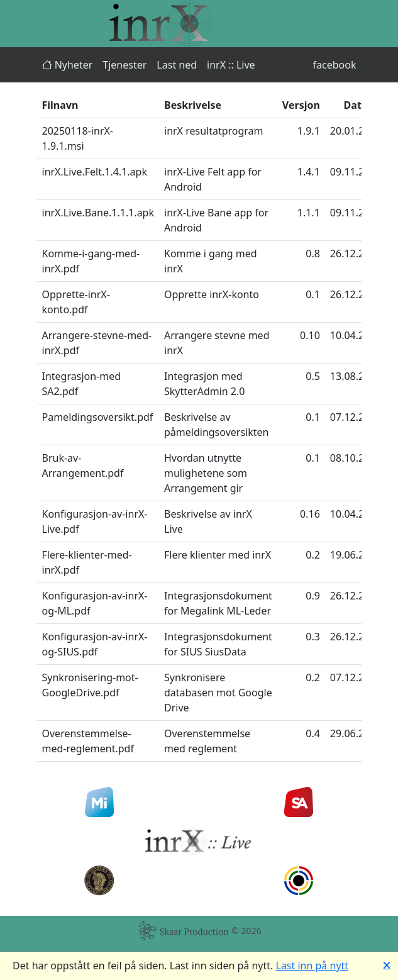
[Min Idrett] (100, 802)
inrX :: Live (231, 65)
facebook (335, 65)
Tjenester (124, 65)
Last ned (177, 65)
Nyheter (68, 65)
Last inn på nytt (312, 966)
